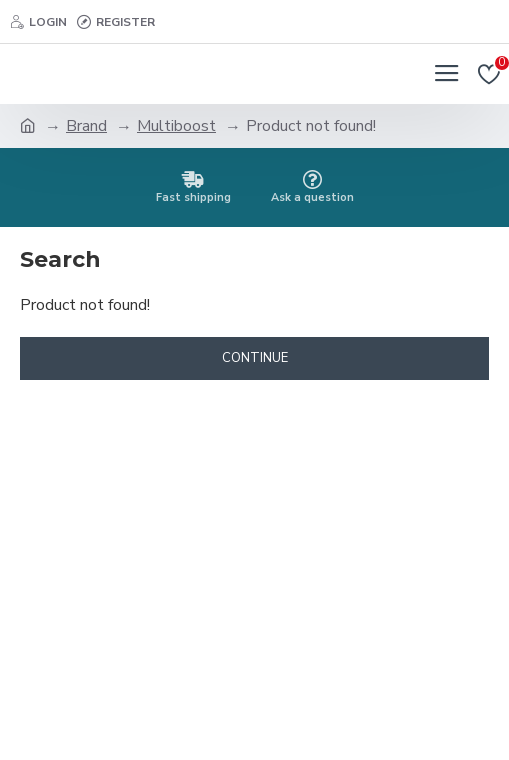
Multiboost (176, 126)
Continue (255, 358)
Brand (86, 126)
